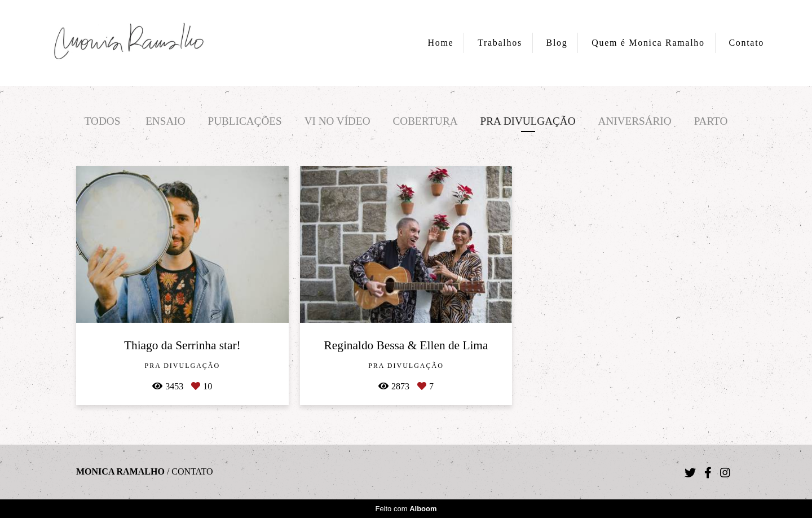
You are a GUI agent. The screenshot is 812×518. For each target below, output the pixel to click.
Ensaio (165, 121)
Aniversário (635, 121)
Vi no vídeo (337, 121)
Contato (746, 43)
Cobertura (425, 121)
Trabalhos (500, 43)
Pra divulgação (528, 121)
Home (441, 43)
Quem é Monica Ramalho (648, 43)
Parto (711, 121)
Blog (557, 43)
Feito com (406, 509)
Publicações (245, 121)
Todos (103, 121)
